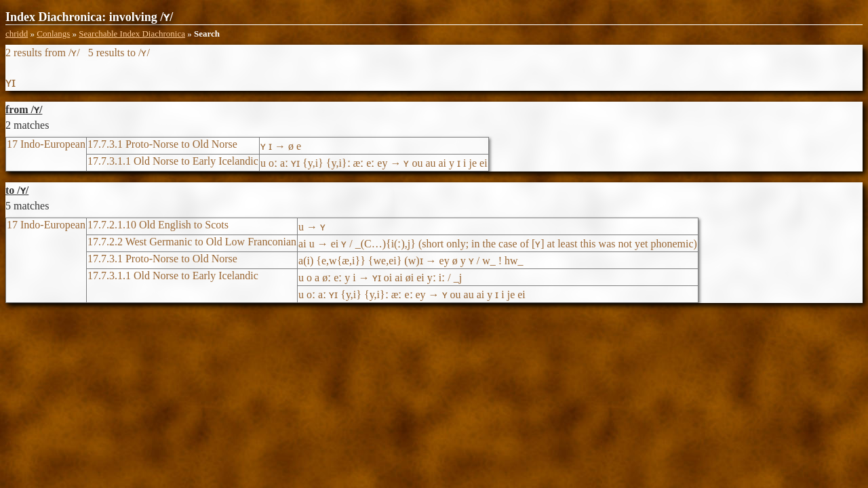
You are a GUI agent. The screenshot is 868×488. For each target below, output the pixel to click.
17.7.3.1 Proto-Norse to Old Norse (162, 144)
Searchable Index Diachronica (132, 34)
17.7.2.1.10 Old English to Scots (158, 225)
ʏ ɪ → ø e (281, 146)
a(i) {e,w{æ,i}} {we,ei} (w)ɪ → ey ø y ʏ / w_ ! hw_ (411, 261)
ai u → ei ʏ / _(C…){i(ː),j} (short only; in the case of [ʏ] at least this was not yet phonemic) (498, 244)
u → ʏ (312, 227)
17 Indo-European (46, 144)
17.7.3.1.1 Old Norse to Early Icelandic (173, 161)
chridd (17, 34)
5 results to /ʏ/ (119, 53)
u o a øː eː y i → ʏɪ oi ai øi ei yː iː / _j (380, 278)
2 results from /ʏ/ (43, 53)
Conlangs (53, 34)
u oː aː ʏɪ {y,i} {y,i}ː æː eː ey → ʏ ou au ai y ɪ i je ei (374, 163)
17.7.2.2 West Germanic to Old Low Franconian (192, 242)
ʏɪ (11, 82)
